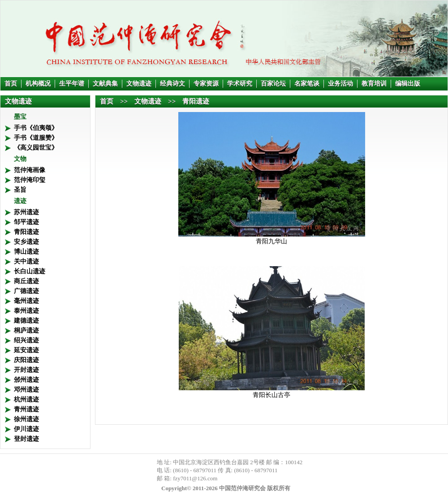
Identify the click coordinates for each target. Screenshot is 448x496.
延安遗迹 (26, 350)
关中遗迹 (26, 261)
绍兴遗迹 (26, 340)
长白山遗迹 (30, 271)
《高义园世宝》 (36, 148)
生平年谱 (72, 84)
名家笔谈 (307, 84)
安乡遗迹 (26, 242)
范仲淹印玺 (30, 180)
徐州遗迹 (26, 419)
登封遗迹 (26, 439)
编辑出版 (408, 84)
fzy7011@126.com (195, 478)
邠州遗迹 (26, 380)
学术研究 (240, 84)
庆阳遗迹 (26, 360)
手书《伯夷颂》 (36, 128)
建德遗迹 (26, 321)
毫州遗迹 (26, 301)
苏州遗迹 (26, 212)
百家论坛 (273, 84)
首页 (11, 84)
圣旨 (20, 190)
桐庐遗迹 (26, 330)
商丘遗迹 (26, 281)
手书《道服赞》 (36, 138)
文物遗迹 (139, 84)
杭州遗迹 (26, 399)
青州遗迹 (26, 409)
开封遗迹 (26, 370)
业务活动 (340, 84)
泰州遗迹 (26, 311)
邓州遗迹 (26, 390)
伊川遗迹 (26, 429)
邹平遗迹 (26, 222)
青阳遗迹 (26, 232)
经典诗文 (172, 84)
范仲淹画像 (30, 170)
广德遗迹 (26, 291)
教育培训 (374, 84)
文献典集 (105, 84)
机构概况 (38, 84)
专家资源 (206, 84)
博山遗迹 (26, 252)
